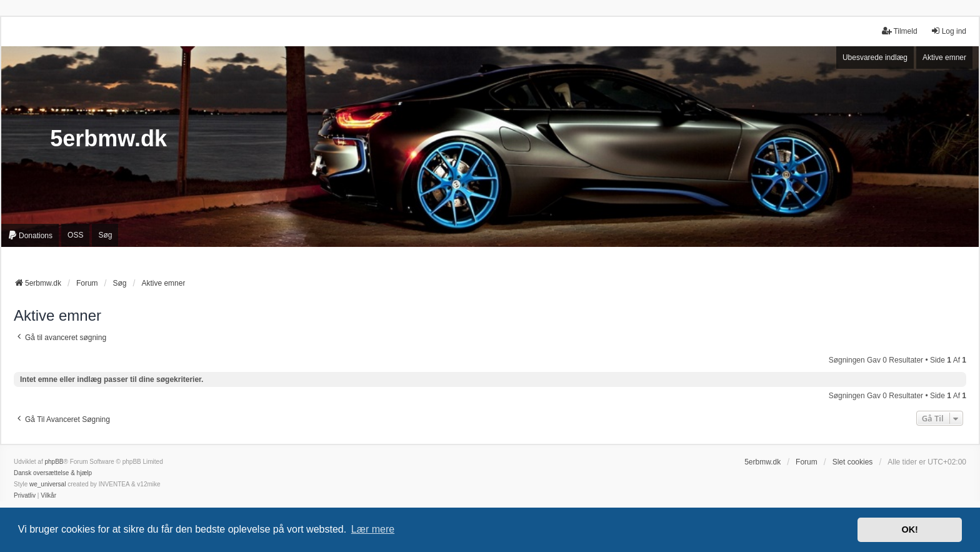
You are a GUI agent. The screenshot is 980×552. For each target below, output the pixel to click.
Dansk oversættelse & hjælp (53, 473)
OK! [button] (909, 529)
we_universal (47, 484)
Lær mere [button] (373, 529)
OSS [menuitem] (75, 235)
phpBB (54, 462)
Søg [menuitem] (105, 235)
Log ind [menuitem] (948, 31)
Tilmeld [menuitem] (899, 31)
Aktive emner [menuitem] (944, 58)
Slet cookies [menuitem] (853, 462)
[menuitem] (30, 235)
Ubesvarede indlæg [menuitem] (875, 58)
